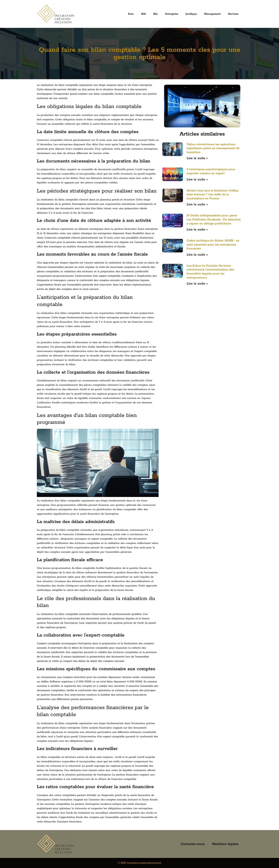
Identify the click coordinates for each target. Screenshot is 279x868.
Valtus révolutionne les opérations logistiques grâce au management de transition (213, 148)
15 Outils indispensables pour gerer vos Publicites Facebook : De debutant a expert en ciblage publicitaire (214, 219)
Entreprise (172, 14)
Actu (131, 14)
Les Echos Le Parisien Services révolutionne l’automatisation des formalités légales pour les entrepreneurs (210, 272)
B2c (156, 14)
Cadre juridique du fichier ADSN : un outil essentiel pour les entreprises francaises (213, 245)
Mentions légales (225, 844)
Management (212, 14)
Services (233, 14)
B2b (144, 14)
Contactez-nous (193, 844)
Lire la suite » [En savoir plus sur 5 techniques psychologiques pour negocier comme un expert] (197, 179)
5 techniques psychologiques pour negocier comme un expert (211, 171)
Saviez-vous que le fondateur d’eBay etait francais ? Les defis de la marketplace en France (212, 194)
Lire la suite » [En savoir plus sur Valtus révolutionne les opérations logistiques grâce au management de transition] (197, 158)
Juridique (191, 14)
